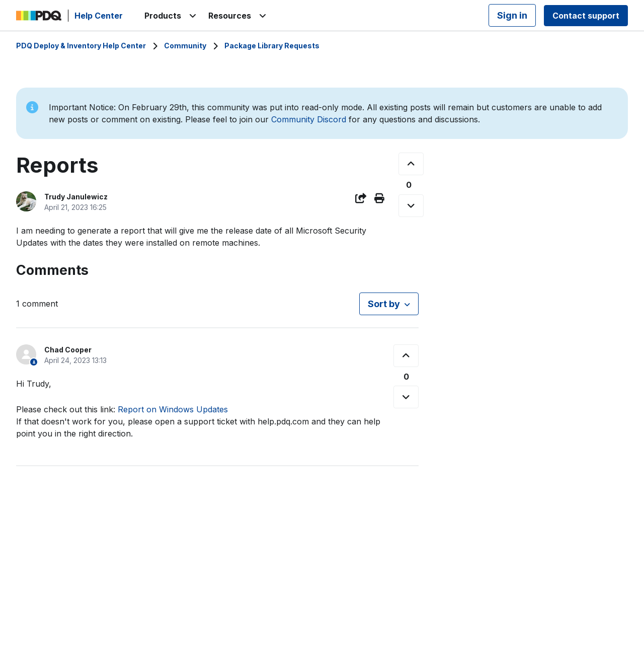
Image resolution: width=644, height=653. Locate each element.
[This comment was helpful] (406, 356)
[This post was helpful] (411, 164)
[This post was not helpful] (411, 206)
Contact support (586, 16)
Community (185, 46)
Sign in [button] (512, 15)
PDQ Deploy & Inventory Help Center (81, 46)
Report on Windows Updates (173, 409)
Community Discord (309, 119)
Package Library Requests (272, 46)
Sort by (384, 304)
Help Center (99, 16)
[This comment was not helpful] (406, 397)
